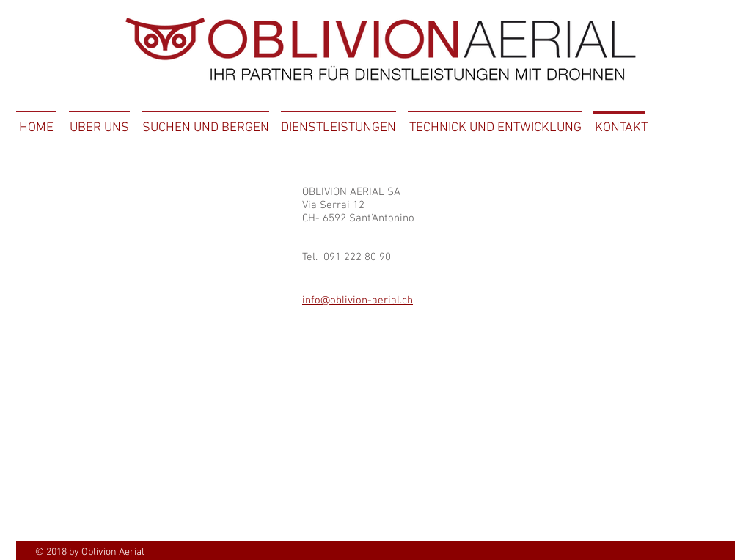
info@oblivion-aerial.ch (358, 301)
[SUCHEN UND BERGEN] (205, 128)
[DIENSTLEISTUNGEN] (338, 128)
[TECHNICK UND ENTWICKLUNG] (495, 128)
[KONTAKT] (621, 128)
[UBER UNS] (99, 128)
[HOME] (36, 128)
